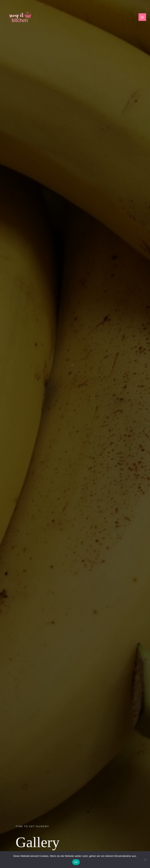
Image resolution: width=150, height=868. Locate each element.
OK (76, 862)
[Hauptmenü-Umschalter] (142, 17)
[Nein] (145, 860)
